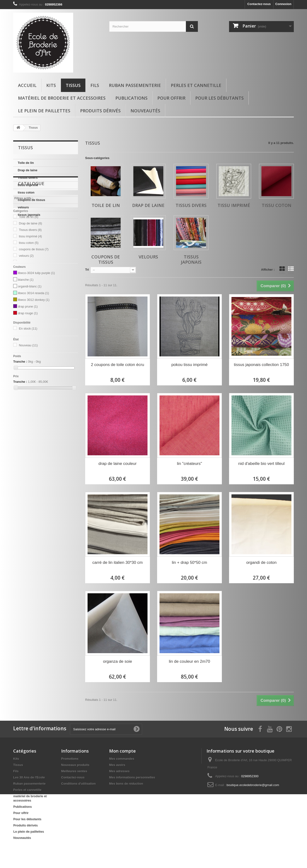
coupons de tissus (31, 200)
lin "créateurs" (190, 464)
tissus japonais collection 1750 (261, 365)
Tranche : (20, 411)
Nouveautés (145, 111)
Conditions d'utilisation (78, 784)
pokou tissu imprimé (189, 365)
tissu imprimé (28, 185)
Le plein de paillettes (44, 111)
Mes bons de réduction (126, 784)
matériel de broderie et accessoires (62, 98)
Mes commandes (122, 759)
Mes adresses (119, 771)
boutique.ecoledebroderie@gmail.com (253, 785)
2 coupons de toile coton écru (118, 365)
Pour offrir (171, 98)
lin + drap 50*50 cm (190, 562)
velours (23, 207)
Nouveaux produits (75, 765)
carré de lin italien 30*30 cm (118, 562)
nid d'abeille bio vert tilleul (261, 464)
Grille (282, 270)
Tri (87, 270)
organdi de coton (262, 562)
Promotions (70, 759)
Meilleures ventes (74, 771)
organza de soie (118, 661)
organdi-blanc (30, 336)
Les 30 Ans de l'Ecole (29, 777)
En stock (28, 378)
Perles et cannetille (196, 85)
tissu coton (26, 192)
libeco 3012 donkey (34, 349)
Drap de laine (28, 170)
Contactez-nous (259, 4)
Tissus (73, 85)
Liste (291, 270)
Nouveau (28, 395)
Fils (95, 85)
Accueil (27, 85)
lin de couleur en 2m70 (189, 661)
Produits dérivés (100, 111)
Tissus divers (28, 178)
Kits (51, 85)
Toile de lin (26, 163)
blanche (26, 329)
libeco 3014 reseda (33, 343)
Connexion (283, 4)
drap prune (28, 356)
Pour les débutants (219, 98)
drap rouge (28, 363)
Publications (131, 98)
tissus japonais (29, 215)
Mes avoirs (117, 765)
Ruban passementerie (135, 85)
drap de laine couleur (118, 464)
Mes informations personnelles (132, 777)
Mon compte (122, 751)
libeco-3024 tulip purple (36, 323)
